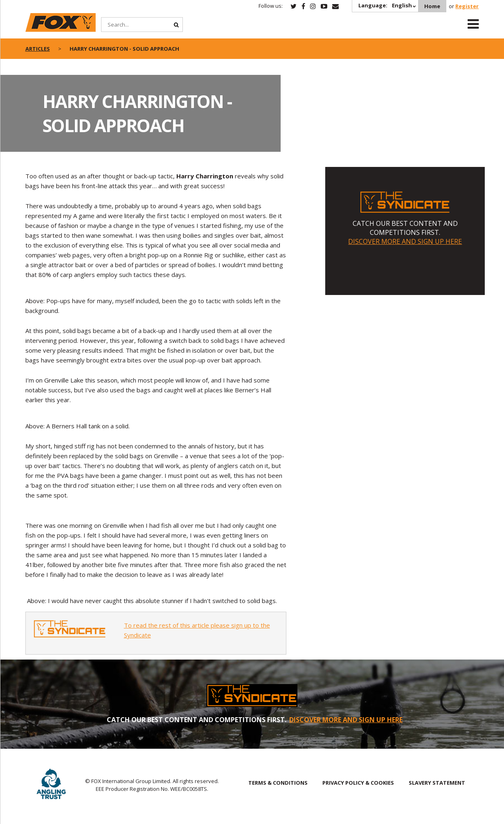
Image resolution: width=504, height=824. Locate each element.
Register (467, 6)
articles (38, 49)
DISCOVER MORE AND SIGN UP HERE (405, 241)
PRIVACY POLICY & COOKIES (358, 783)
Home (432, 6)
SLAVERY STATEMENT (437, 783)
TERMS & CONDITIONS (278, 783)
